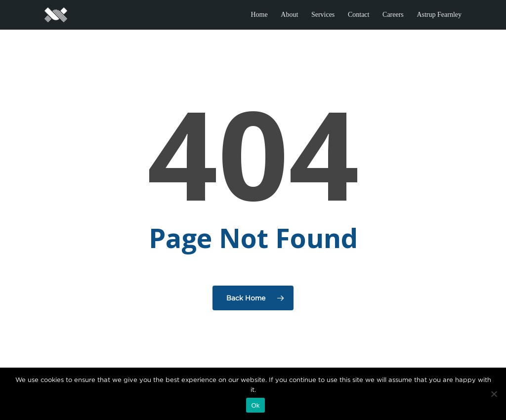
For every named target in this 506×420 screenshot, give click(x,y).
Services (323, 15)
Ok (255, 405)
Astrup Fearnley (439, 15)
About (289, 15)
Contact (359, 15)
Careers (393, 15)
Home (259, 15)
